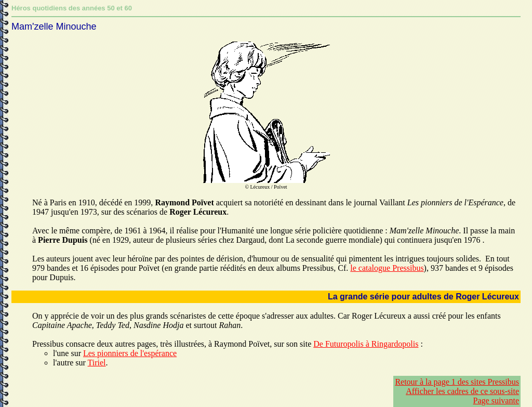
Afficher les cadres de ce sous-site (462, 391)
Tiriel (97, 363)
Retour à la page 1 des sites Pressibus (457, 382)
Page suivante (496, 401)
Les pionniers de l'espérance (130, 353)
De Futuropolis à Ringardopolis (366, 344)
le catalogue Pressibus (387, 268)
